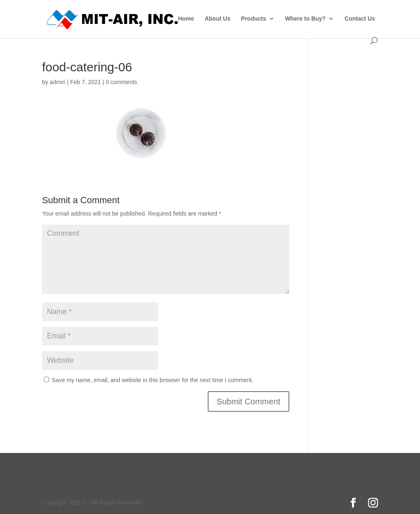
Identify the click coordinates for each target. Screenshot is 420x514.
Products (254, 19)
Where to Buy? (305, 19)
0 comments (121, 82)
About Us (218, 19)
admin (58, 82)
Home (186, 19)
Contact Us (360, 19)
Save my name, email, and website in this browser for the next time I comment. (153, 380)
